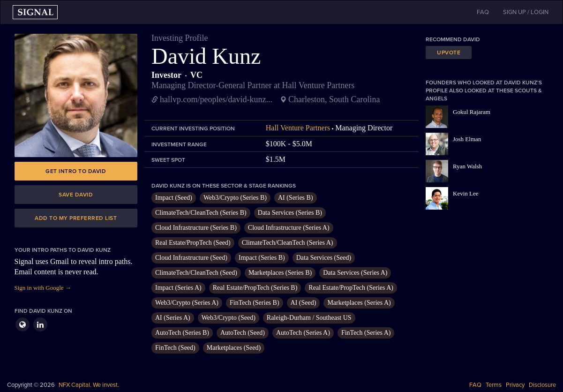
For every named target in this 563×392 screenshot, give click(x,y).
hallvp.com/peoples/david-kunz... (216, 99)
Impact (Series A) (178, 288)
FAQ (475, 385)
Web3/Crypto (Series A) (187, 303)
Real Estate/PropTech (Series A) (351, 288)
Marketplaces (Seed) (234, 348)
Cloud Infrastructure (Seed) (191, 258)
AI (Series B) (296, 198)
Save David (76, 195)
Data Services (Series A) (355, 273)
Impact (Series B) (262, 258)
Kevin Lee (466, 193)
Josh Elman (467, 139)
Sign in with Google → (43, 288)
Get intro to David (76, 171)
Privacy (515, 385)
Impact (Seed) (174, 198)
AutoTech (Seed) (243, 333)
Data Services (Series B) (290, 213)
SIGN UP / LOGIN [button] (526, 12)
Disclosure (542, 385)
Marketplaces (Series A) (359, 303)
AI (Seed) (304, 303)
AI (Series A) (173, 318)
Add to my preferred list (76, 218)
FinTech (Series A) (366, 333)
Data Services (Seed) (324, 258)
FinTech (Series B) (255, 303)
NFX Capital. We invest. (89, 385)
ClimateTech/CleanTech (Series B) (201, 213)
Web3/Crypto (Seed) (229, 318)
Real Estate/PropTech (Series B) (255, 288)
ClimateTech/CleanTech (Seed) (196, 273)
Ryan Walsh (467, 166)
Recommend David (453, 39)
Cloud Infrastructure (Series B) (196, 228)
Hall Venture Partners (298, 128)
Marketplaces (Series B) (280, 273)
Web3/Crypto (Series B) (235, 198)
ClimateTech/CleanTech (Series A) (288, 243)
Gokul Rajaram (472, 112)
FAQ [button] (483, 12)
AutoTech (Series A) (303, 333)
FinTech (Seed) (175, 348)
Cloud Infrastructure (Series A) (289, 228)
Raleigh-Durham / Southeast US (309, 318)
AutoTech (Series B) (182, 333)
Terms (494, 385)
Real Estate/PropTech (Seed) (193, 243)
